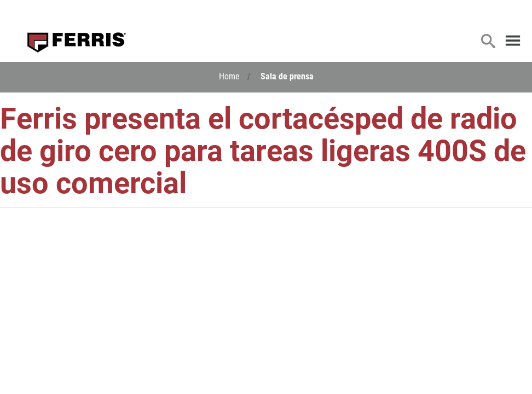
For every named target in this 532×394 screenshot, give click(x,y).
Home (229, 76)
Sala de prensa (287, 76)
